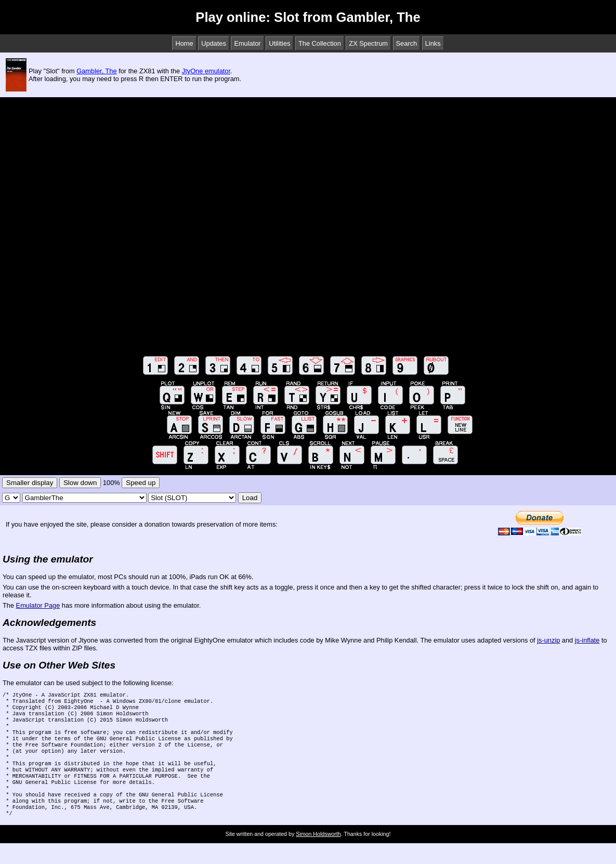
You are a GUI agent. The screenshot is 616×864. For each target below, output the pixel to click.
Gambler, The (96, 71)
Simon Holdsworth (318, 855)
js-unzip (548, 640)
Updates (214, 43)
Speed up (141, 483)
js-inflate (587, 640)
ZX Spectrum (368, 43)
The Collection (320, 43)
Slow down (80, 483)
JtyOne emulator (206, 71)
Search (407, 43)
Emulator (247, 43)
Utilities (279, 43)
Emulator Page (38, 605)
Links (433, 43)
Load (250, 498)
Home (184, 43)
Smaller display (30, 483)
